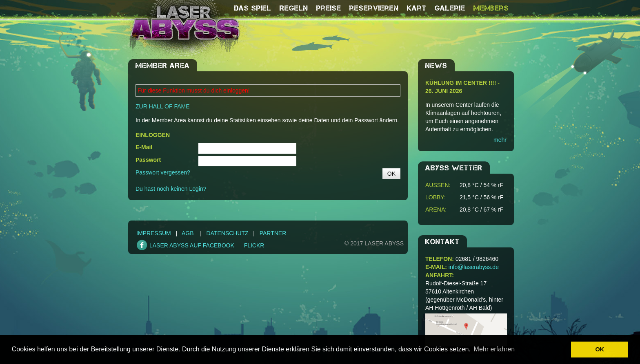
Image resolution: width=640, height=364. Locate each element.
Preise (329, 8)
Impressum (154, 233)
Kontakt (442, 242)
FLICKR (254, 245)
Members (491, 8)
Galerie (450, 8)
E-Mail (144, 147)
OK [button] (600, 349)
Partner (273, 233)
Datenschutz (227, 233)
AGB (188, 233)
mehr (500, 140)
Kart (417, 8)
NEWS (436, 66)
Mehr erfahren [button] (494, 349)
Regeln (294, 8)
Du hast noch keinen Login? (171, 189)
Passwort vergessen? (163, 172)
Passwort (148, 160)
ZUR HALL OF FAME (163, 106)
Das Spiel (253, 8)
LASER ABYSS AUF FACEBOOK (192, 245)
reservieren (374, 8)
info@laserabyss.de (474, 267)
